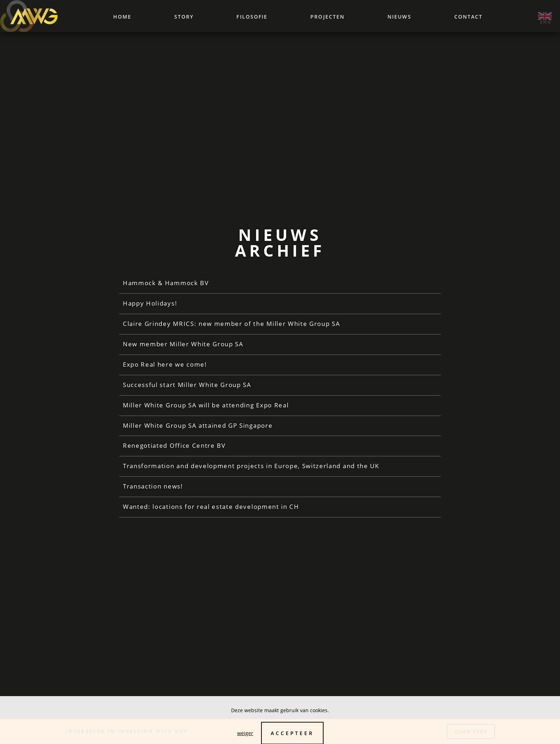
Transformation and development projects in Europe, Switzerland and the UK (251, 470)
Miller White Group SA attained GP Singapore (198, 429)
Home (122, 17)
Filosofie (252, 17)
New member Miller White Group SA (183, 348)
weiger (245, 733)
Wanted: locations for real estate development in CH (211, 511)
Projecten (327, 17)
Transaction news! (153, 490)
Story (184, 17)
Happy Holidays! (150, 307)
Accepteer (292, 733)
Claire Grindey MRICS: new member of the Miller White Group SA (231, 328)
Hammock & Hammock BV (166, 287)
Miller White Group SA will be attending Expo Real (206, 409)
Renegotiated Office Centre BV (174, 450)
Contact (469, 17)
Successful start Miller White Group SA (187, 389)
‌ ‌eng (545, 16)
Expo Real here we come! (165, 368)
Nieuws (399, 17)
